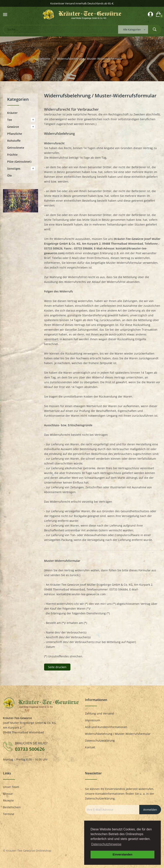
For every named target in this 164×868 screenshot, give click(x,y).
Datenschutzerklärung (100, 740)
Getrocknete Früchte (16, 151)
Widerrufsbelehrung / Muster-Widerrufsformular (118, 734)
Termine (9, 814)
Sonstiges (14, 169)
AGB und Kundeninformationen (106, 727)
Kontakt (90, 747)
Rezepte (8, 800)
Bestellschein (12, 807)
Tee (10, 120)
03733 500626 (30, 749)
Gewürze (13, 127)
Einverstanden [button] (122, 854)
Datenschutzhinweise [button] (106, 844)
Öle (9, 175)
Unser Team (11, 787)
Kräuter (12, 113)
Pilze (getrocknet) (19, 162)
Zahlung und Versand (99, 713)
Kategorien (18, 100)
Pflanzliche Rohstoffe (15, 137)
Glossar (8, 794)
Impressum (93, 720)
